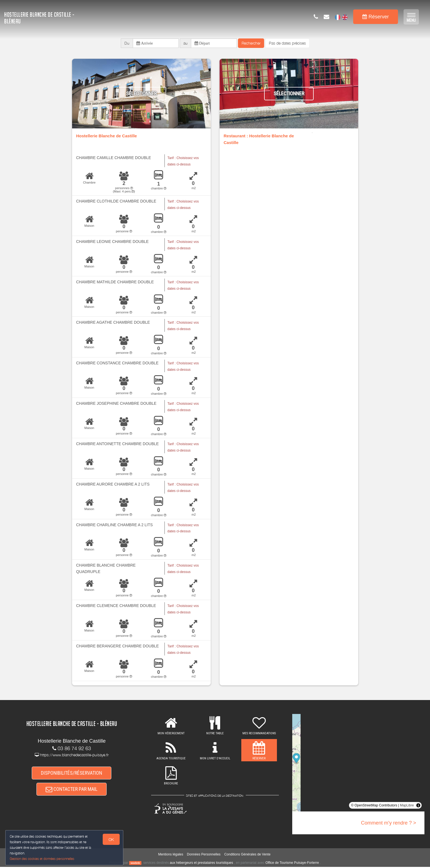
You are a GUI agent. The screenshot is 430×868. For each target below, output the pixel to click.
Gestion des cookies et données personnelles (42, 859)
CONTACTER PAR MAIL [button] (72, 791)
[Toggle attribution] (418, 806)
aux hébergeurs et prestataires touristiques (201, 864)
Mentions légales (171, 855)
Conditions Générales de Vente (247, 855)
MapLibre (407, 806)
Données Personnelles (204, 855)
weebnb (135, 864)
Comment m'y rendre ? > (389, 824)
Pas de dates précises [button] (287, 44)
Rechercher (251, 44)
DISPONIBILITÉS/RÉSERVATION (72, 773)
